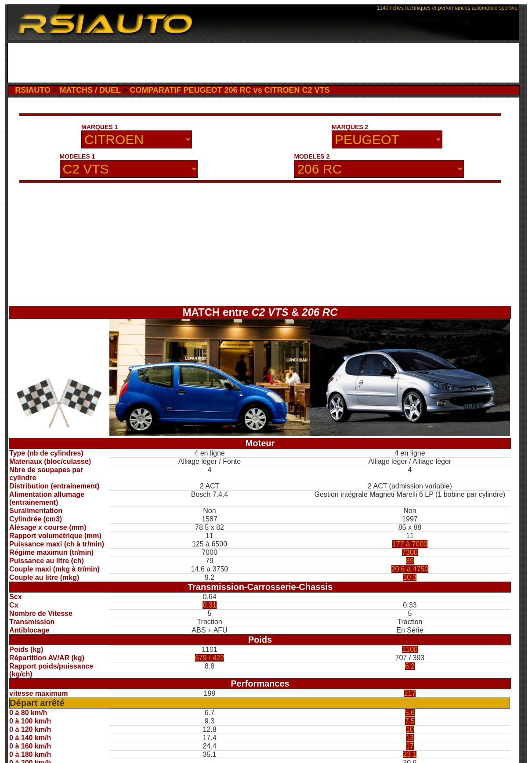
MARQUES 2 (350, 127)
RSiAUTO (33, 90)
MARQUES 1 (100, 127)
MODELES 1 (78, 156)
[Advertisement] (263, 63)
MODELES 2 (312, 156)
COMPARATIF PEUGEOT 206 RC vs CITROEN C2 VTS (230, 90)
